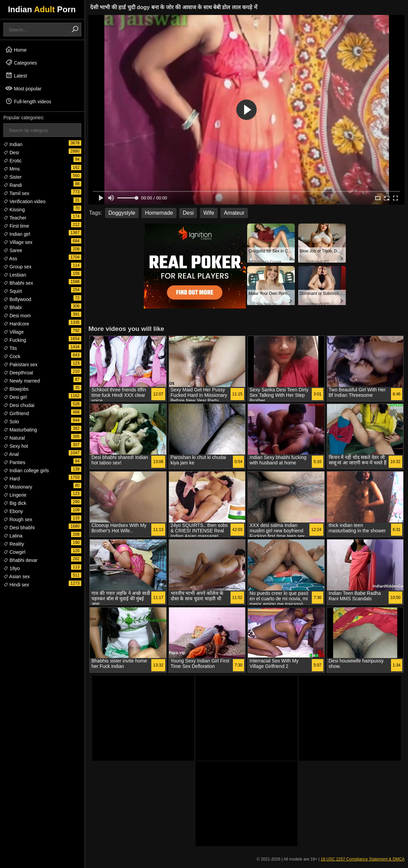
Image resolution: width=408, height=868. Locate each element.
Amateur (234, 213)
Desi (11, 153)
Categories (21, 63)
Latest (16, 75)
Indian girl (17, 234)
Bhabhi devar (20, 560)
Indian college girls (26, 471)
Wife (209, 213)
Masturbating (20, 430)
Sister (13, 177)
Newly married (22, 381)
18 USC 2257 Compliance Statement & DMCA (363, 859)
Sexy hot (16, 446)
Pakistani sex (20, 365)
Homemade (159, 213)
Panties (14, 462)
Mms (12, 169)
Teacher (15, 218)
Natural (14, 438)
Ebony (13, 511)
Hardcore (16, 324)
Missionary (18, 487)
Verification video (24, 201)
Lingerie (15, 495)
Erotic (13, 161)
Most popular (23, 88)
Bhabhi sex (18, 283)
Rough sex (18, 519)
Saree (13, 250)
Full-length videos (28, 101)
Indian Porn (42, 9)
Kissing (14, 210)
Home (16, 50)
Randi (13, 185)
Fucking (15, 340)
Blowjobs (16, 389)
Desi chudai (19, 405)
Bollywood (17, 299)
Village (14, 332)
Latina (13, 536)
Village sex (18, 242)
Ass (10, 259)
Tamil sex (16, 193)
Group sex (17, 267)
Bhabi (13, 307)
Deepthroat (18, 373)
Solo (11, 422)
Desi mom (17, 316)
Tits (10, 348)
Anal (11, 454)
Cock (12, 356)
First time (16, 226)
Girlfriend (16, 413)
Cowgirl (14, 552)
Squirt (13, 291)
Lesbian (15, 275)
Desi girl (15, 397)
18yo (12, 568)
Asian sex (17, 577)
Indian (13, 144)
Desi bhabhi (19, 528)
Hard (12, 479)
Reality (14, 544)
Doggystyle (122, 213)
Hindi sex (16, 585)
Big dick (15, 503)
